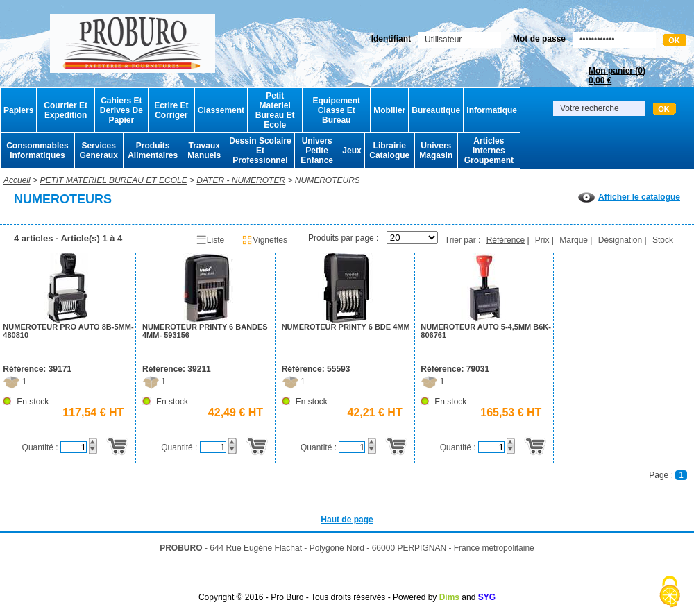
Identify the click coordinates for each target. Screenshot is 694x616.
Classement (221, 110)
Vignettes (264, 240)
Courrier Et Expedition (66, 110)
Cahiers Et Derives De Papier (121, 110)
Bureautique (436, 110)
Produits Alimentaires (153, 151)
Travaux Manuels (204, 151)
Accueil (17, 180)
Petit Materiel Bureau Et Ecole (275, 110)
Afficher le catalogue (629, 197)
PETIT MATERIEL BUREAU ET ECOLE (113, 180)
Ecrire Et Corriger (171, 110)
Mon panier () (617, 76)
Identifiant (391, 39)
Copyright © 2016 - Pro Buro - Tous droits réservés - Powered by (318, 597)
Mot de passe (539, 39)
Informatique (492, 110)
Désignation (620, 240)
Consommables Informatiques (37, 151)
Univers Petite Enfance (317, 151)
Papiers (18, 110)
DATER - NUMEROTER (241, 180)
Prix (542, 240)
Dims (449, 597)
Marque (574, 240)
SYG (487, 597)
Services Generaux (98, 151)
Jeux (352, 151)
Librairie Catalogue (389, 151)
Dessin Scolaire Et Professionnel (260, 151)
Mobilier (389, 110)
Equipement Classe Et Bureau (336, 110)
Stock (663, 240)
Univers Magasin (436, 151)
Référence (506, 240)
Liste (210, 240)
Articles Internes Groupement (489, 151)
